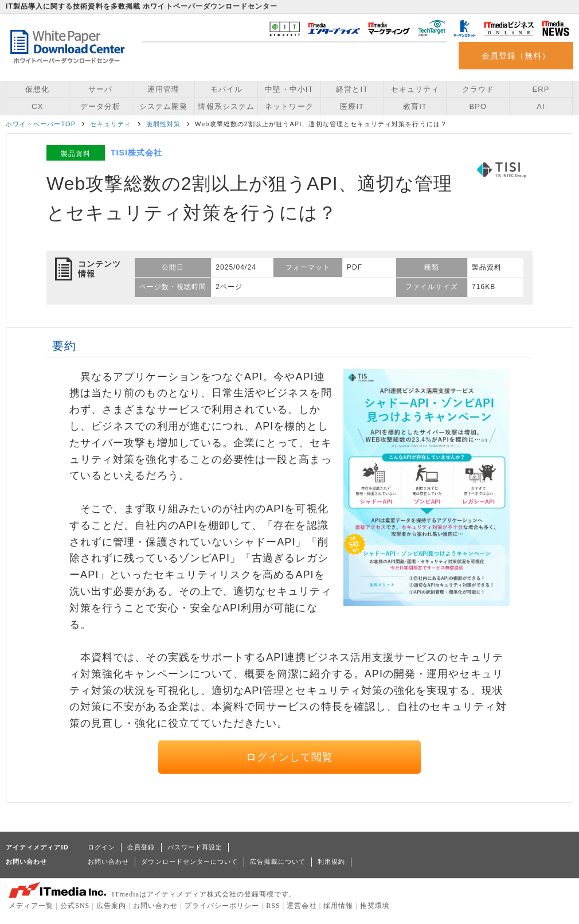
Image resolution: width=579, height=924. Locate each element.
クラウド (478, 89)
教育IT (415, 106)
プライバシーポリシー (222, 906)
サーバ (100, 89)
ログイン (101, 847)
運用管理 (163, 89)
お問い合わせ (108, 861)
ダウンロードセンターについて (189, 861)
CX (37, 106)
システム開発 (163, 106)
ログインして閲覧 (290, 757)
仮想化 (37, 89)
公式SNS (75, 906)
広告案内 (111, 906)
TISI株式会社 (136, 153)
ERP (541, 89)
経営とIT (352, 89)
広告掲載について (278, 861)
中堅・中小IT (289, 89)
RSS (273, 906)
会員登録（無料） (516, 56)
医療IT (352, 106)
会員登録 (141, 847)
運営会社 (302, 906)
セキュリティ (415, 89)
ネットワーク (289, 106)
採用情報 (338, 906)
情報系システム (226, 106)
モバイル (226, 89)
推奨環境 (375, 906)
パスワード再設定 (195, 847)
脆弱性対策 (163, 124)
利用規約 (331, 861)
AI (541, 106)
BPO (478, 106)
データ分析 (100, 106)
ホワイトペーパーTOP (41, 124)
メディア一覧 (31, 906)
